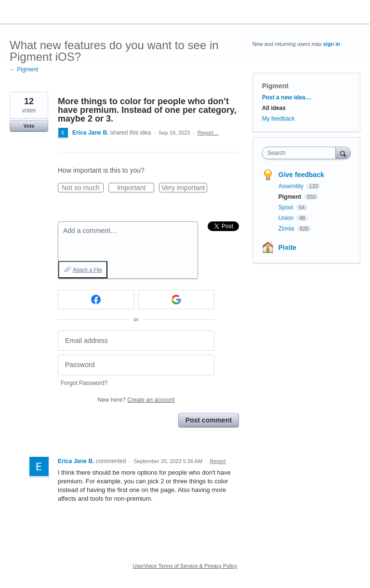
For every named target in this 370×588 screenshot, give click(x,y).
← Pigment (24, 69)
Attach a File (87, 270)
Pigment (275, 86)
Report (218, 461)
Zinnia (287, 229)
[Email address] (136, 341)
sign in (332, 44)
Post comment (209, 420)
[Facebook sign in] (96, 300)
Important (136, 188)
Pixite (287, 247)
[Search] (343, 153)
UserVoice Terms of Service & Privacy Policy (185, 566)
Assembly (292, 186)
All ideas (274, 108)
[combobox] (301, 153)
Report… (208, 133)
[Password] (136, 365)
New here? (136, 400)
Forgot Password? (84, 383)
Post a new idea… (287, 97)
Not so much (83, 188)
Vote (29, 126)
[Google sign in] (177, 300)
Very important (184, 188)
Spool (287, 207)
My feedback (278, 119)
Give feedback (301, 175)
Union (287, 218)
